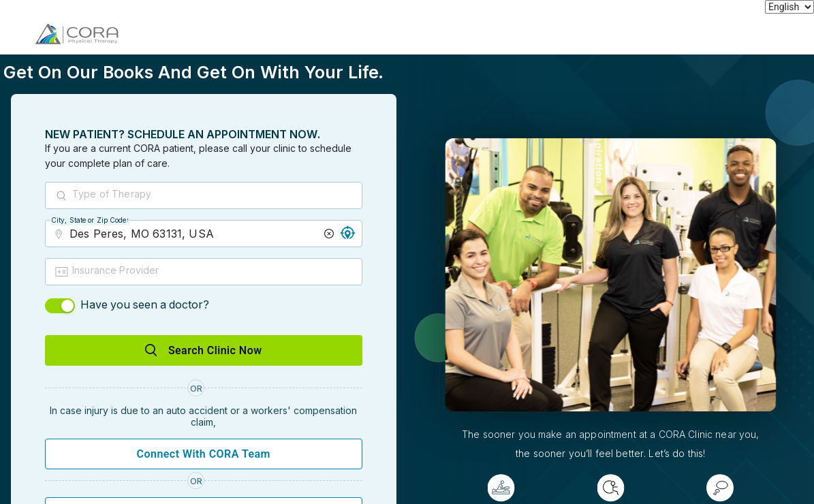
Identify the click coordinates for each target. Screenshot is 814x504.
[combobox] (216, 196)
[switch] (60, 306)
